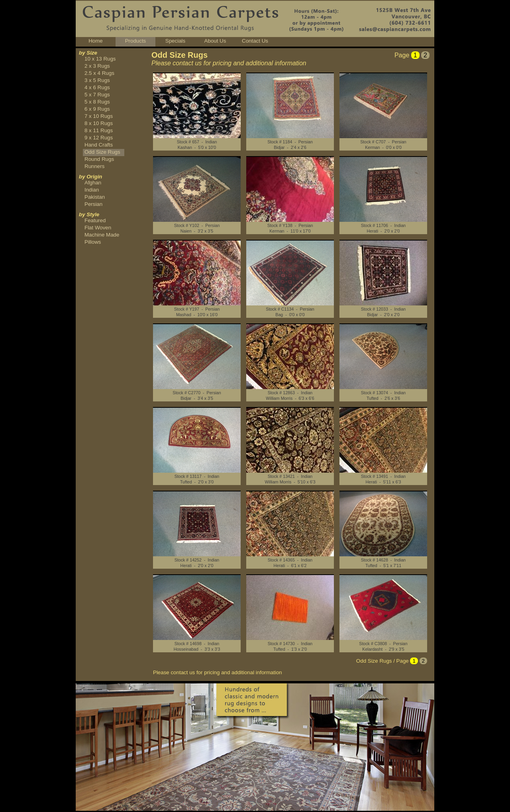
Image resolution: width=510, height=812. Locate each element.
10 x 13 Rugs (100, 59)
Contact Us (255, 41)
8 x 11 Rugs (99, 130)
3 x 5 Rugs (97, 80)
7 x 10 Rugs (99, 116)
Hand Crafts (99, 145)
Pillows (93, 242)
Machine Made (102, 235)
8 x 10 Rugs (99, 123)
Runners (94, 166)
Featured (95, 220)
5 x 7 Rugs (97, 95)
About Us (215, 41)
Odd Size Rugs (102, 152)
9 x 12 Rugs (99, 138)
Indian (92, 190)
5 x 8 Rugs (97, 102)
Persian (93, 204)
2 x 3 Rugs (97, 66)
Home (96, 41)
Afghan (93, 183)
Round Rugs (99, 159)
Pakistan (95, 197)
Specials (175, 41)
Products (136, 41)
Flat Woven (98, 228)
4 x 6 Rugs (97, 87)
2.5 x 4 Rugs (99, 73)
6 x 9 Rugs (97, 109)
